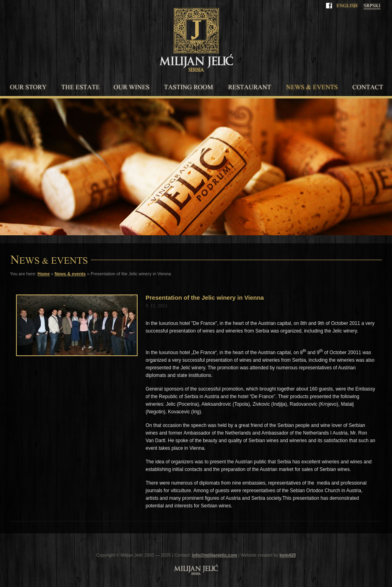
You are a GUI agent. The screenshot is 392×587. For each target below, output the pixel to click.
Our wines (132, 87)
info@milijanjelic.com (215, 555)
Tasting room (189, 87)
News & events (312, 87)
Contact (368, 87)
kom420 (288, 555)
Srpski (372, 6)
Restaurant (249, 87)
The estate (80, 87)
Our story (28, 87)
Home (44, 274)
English (347, 6)
